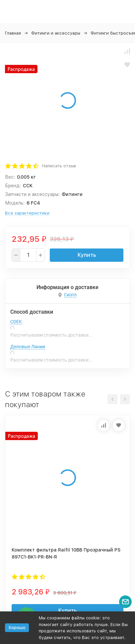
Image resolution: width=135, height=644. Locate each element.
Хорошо (17, 628)
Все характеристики (27, 213)
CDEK (16, 322)
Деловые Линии (28, 347)
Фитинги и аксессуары (56, 33)
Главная (13, 33)
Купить (87, 255)
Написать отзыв (59, 166)
